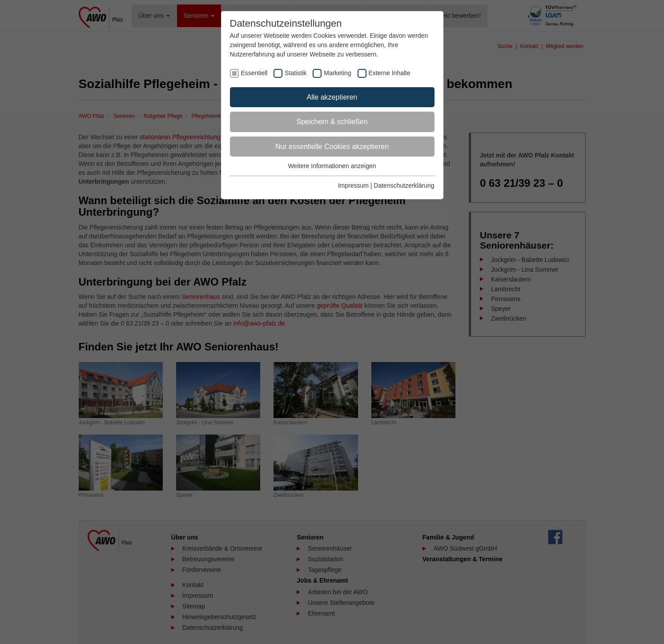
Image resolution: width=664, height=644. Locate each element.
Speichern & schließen (332, 122)
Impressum (353, 185)
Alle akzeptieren (332, 97)
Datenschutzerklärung (404, 185)
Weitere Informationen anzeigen (332, 166)
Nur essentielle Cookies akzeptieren (332, 147)
